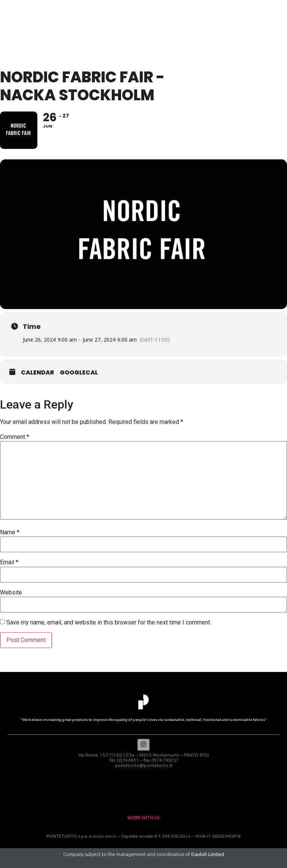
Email (9, 562)
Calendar (38, 373)
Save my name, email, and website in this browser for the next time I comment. (109, 623)
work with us (144, 818)
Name (10, 532)
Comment (15, 437)
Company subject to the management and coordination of (144, 854)
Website (11, 593)
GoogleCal (79, 373)
